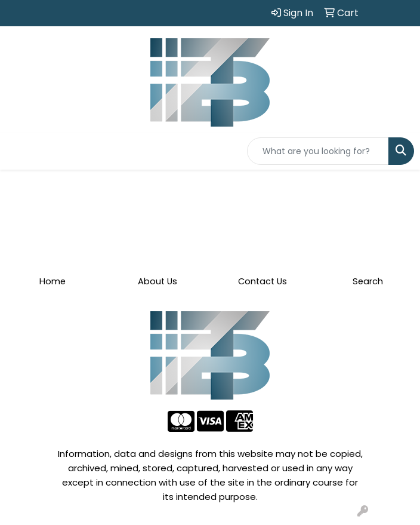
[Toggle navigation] (18, 151)
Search (368, 281)
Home (52, 281)
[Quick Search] (318, 151)
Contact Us (262, 281)
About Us (157, 281)
